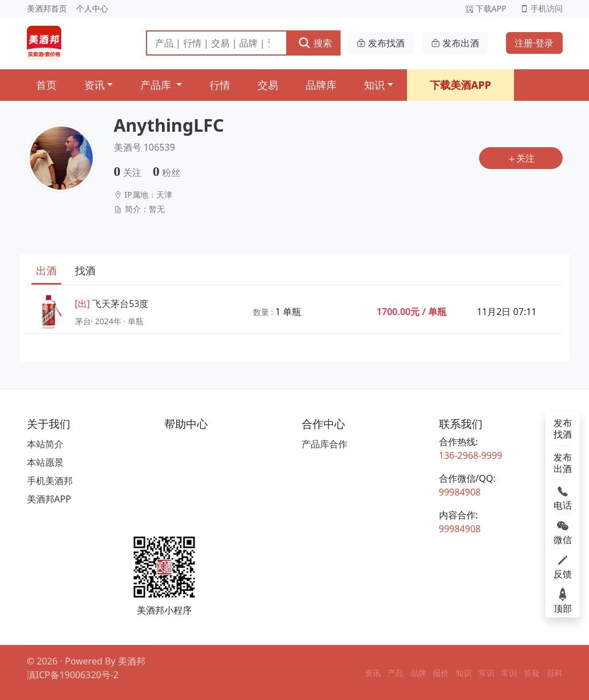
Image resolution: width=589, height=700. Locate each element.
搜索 (315, 43)
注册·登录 (534, 43)
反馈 (563, 566)
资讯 (94, 85)
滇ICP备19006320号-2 (73, 675)
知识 (374, 85)
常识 (487, 673)
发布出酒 (455, 43)
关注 (521, 158)
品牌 (418, 673)
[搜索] (217, 43)
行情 (220, 85)
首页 (46, 85)
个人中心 (92, 8)
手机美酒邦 (50, 481)
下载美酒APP (460, 85)
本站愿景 (45, 462)
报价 (441, 673)
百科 (555, 673)
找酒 (85, 270)
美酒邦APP (49, 499)
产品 (396, 673)
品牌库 (321, 85)
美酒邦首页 (47, 8)
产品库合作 (325, 444)
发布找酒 (381, 43)
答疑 (532, 673)
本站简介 (45, 444)
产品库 (157, 85)
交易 (268, 85)
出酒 (46, 270)
